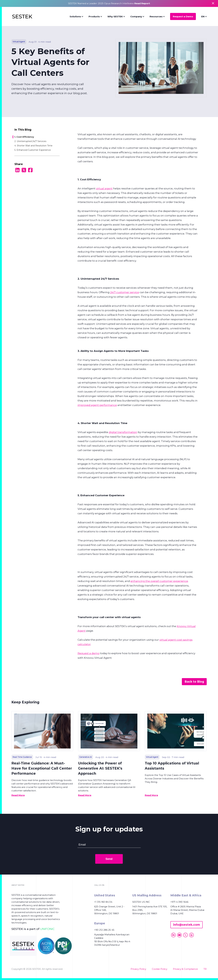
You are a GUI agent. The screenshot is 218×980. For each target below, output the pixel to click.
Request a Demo (183, 16)
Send (109, 859)
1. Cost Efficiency (24, 137)
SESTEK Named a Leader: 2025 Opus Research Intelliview (109, 3)
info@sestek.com (187, 925)
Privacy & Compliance (185, 969)
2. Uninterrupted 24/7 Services (30, 141)
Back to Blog (194, 682)
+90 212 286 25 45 (104, 930)
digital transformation (123, 432)
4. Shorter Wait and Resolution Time (33, 146)
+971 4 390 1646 (179, 902)
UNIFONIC (47, 929)
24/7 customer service (125, 292)
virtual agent (104, 188)
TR (205, 969)
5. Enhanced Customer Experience (33, 150)
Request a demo (89, 653)
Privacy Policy (138, 969)
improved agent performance (97, 405)
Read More (18, 795)
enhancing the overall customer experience (159, 581)
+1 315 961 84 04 (103, 902)
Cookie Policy (160, 969)
